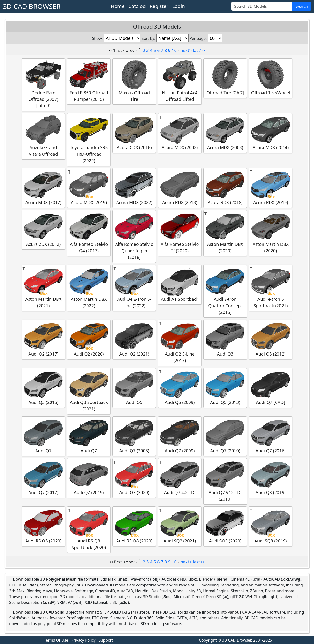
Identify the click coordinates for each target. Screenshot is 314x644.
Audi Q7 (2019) (89, 478)
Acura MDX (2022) (134, 188)
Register (159, 6)
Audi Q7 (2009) (180, 436)
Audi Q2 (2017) (43, 339)
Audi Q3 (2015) (43, 388)
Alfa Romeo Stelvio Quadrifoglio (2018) (134, 236)
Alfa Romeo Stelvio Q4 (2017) (89, 233)
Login (178, 6)
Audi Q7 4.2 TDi (180, 478)
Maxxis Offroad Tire (134, 81)
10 (174, 50)
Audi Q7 (43, 436)
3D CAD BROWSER (32, 6)
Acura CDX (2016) (134, 133)
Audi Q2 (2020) (89, 339)
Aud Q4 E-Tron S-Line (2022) (134, 288)
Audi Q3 (225, 339)
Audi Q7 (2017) (43, 478)
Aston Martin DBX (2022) (89, 288)
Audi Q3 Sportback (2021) (89, 391)
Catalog (137, 6)
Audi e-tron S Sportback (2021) (270, 288)
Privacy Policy (83, 640)
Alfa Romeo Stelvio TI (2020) (180, 233)
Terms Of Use (56, 640)
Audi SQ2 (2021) (180, 526)
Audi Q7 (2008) (134, 436)
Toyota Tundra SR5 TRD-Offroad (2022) (89, 139)
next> (186, 50)
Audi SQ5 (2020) (225, 526)
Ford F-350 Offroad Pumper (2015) (89, 81)
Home (118, 6)
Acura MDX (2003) (225, 133)
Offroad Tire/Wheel (271, 78)
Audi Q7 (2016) (270, 436)
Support (106, 640)
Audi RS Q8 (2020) (134, 526)
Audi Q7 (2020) (134, 478)
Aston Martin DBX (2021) (43, 288)
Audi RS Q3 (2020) (43, 526)
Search (302, 6)
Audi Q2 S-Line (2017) (180, 343)
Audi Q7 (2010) (225, 436)
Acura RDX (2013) (180, 188)
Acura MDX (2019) (89, 188)
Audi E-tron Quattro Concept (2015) (225, 291)
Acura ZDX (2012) (43, 230)
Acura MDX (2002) (180, 133)
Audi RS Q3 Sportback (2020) (89, 529)
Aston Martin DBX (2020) (225, 233)
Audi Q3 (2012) (270, 339)
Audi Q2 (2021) (134, 339)
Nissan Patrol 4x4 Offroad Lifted (180, 81)
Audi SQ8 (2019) (270, 526)
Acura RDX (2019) (270, 188)
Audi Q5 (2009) (180, 388)
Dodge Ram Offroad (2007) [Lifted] (43, 84)
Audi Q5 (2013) (225, 388)
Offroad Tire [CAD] (225, 78)
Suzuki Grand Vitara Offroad (43, 136)
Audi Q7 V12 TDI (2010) (225, 481)
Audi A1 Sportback (180, 284)
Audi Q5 (134, 388)
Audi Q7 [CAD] (270, 388)
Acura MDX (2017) (43, 188)
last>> (199, 50)
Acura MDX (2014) (270, 133)
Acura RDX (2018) (225, 188)
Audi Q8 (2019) (270, 478)
